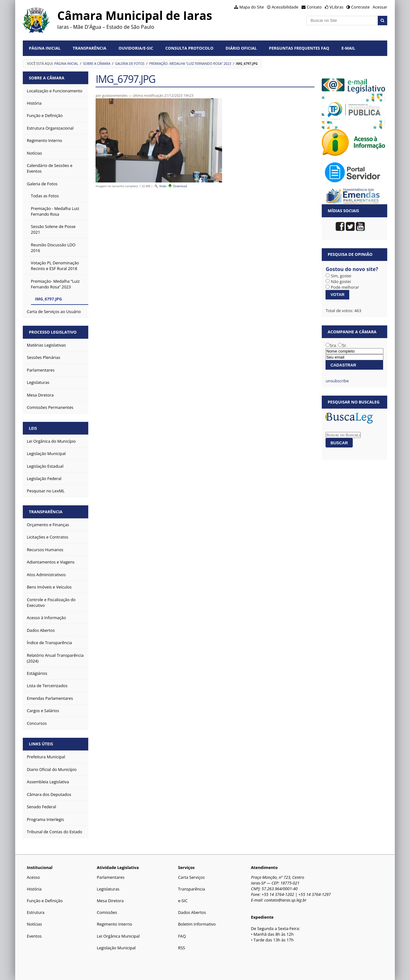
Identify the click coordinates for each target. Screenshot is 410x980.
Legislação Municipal (116, 948)
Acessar (380, 7)
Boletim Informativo (197, 924)
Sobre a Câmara (97, 64)
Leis (33, 428)
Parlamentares (111, 877)
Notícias (34, 924)
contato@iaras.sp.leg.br (285, 900)
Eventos (34, 936)
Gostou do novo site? (352, 269)
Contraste (360, 7)
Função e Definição (45, 901)
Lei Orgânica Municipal (118, 936)
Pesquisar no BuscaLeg (354, 402)
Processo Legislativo (53, 332)
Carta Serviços (191, 877)
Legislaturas (108, 889)
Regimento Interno (115, 924)
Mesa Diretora (110, 901)
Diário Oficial (241, 48)
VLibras (337, 7)
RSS (182, 948)
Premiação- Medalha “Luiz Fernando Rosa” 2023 (190, 64)
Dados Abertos (192, 912)
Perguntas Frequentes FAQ (299, 48)
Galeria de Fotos (130, 64)
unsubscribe (337, 381)
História (34, 889)
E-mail (348, 48)
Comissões (107, 912)
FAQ (182, 936)
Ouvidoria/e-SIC (136, 48)
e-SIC (183, 901)
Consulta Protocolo (189, 48)
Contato (314, 7)
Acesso (33, 877)
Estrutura (36, 912)
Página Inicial (45, 48)
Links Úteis (41, 744)
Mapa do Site (252, 7)
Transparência (90, 48)
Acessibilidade (285, 7)
